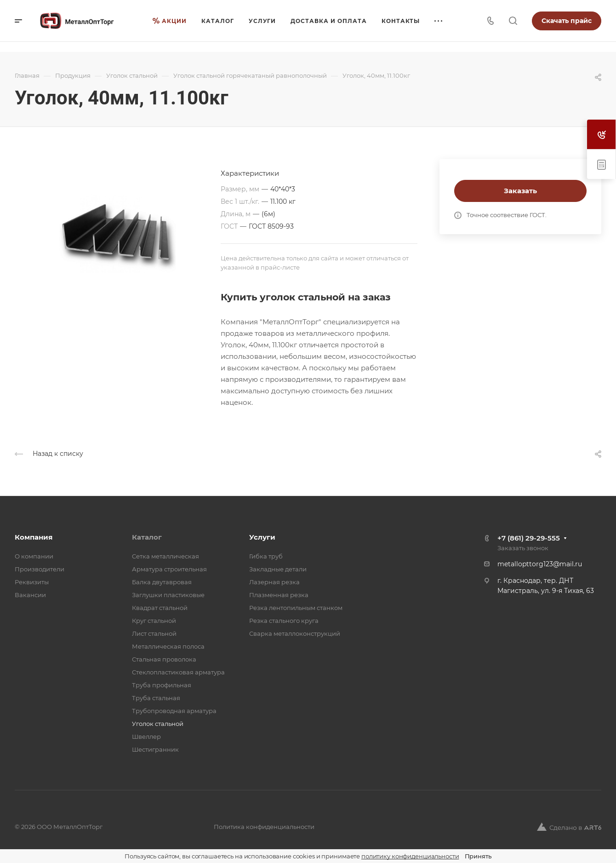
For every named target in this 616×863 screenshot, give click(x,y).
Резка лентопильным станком (296, 608)
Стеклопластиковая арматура (178, 672)
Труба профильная (162, 685)
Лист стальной (154, 633)
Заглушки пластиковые (168, 595)
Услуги (262, 537)
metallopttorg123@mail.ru (540, 564)
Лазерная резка (274, 582)
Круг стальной (154, 621)
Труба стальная (156, 698)
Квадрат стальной (160, 608)
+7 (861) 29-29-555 (529, 538)
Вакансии (30, 595)
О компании (34, 556)
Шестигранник (155, 749)
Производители (40, 569)
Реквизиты (32, 582)
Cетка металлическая (165, 556)
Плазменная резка (279, 595)
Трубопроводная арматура (174, 711)
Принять (478, 856)
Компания (34, 537)
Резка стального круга (284, 621)
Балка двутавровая (162, 582)
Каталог (147, 537)
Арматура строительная (169, 569)
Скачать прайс (567, 21)
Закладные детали (278, 569)
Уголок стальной (158, 724)
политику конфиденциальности (410, 856)
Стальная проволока (164, 659)
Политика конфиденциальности (264, 827)
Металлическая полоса (168, 646)
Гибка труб (266, 556)
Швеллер (146, 736)
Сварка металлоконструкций (295, 633)
